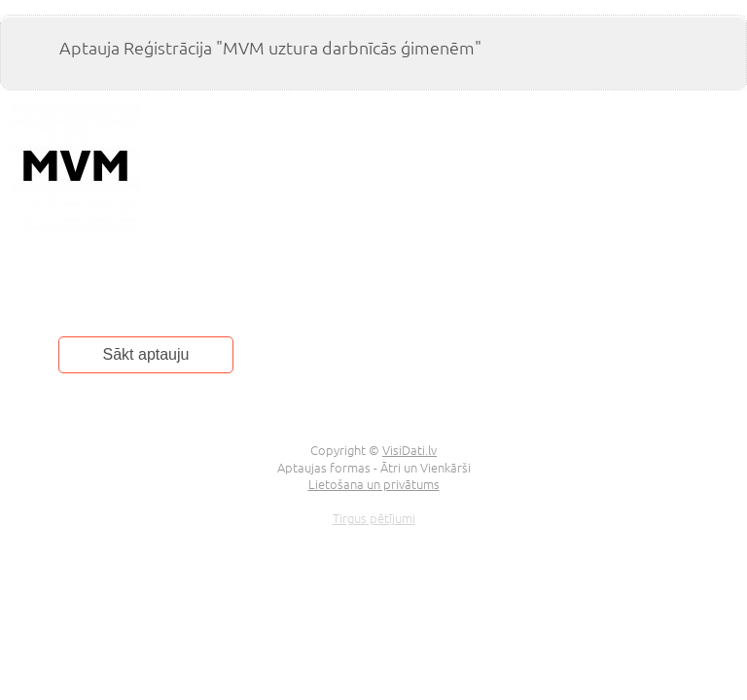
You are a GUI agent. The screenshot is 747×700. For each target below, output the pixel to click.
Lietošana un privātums (374, 484)
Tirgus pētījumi (374, 518)
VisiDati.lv (409, 450)
